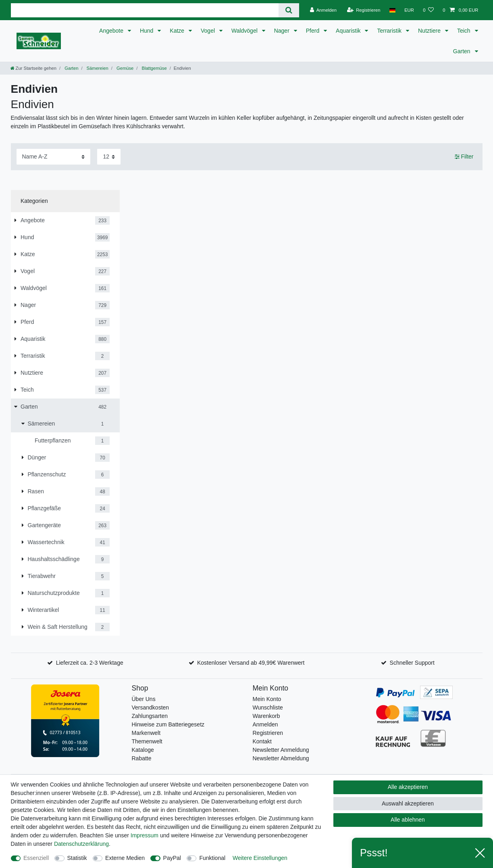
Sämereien (97, 68)
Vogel (209, 31)
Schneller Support (412, 663)
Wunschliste (268, 707)
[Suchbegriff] (145, 10)
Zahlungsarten (150, 716)
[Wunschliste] (428, 10)
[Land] (392, 10)
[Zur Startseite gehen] (33, 68)
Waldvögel (245, 31)
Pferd (313, 31)
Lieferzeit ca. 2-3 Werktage (90, 663)
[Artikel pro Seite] (109, 157)
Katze (178, 31)
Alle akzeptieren (408, 787)
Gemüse (124, 68)
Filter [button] (464, 157)
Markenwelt (146, 733)
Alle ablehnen (408, 820)
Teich (465, 31)
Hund (147, 31)
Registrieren (268, 733)
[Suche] (289, 10)
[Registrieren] (363, 10)
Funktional (212, 858)
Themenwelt (147, 741)
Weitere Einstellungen (260, 858)
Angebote (112, 31)
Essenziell (36, 858)
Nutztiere (430, 31)
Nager (283, 31)
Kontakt (262, 741)
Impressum (145, 835)
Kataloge (143, 750)
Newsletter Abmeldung (281, 758)
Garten (463, 51)
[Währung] (409, 10)
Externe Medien (125, 858)
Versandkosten (151, 707)
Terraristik (390, 31)
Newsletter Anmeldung (281, 750)
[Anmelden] (323, 10)
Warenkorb (266, 716)
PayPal (172, 858)
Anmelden (265, 724)
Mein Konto (267, 699)
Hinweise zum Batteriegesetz (168, 724)
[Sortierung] (53, 157)
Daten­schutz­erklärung (81, 844)
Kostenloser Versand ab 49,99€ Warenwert (251, 663)
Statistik (77, 858)
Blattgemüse (153, 68)
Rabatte (142, 758)
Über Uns (144, 699)
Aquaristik (349, 31)
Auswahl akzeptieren (408, 803)
